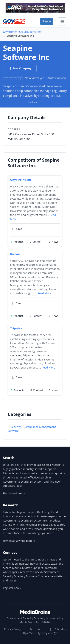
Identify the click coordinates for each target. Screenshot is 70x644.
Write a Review (57, 78)
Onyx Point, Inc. (21, 180)
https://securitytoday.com (39, 633)
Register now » (12, 588)
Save (17, 229)
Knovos (15, 254)
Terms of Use (38, 629)
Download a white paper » (19, 541)
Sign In (47, 21)
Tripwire (16, 328)
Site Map (61, 629)
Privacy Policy (12, 629)
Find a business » (14, 493)
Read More (44, 293)
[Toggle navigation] (62, 22)
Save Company (20, 68)
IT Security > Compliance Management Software (32, 429)
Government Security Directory (22, 32)
